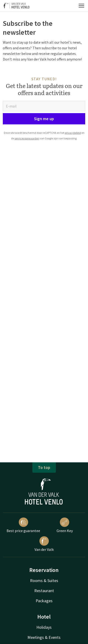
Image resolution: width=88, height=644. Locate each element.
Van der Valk (44, 544)
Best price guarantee (23, 525)
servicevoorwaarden (27, 138)
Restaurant (44, 591)
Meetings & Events (44, 637)
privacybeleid (73, 133)
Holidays (44, 627)
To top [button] (44, 467)
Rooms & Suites (44, 581)
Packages (44, 601)
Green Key (65, 525)
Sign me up (44, 119)
